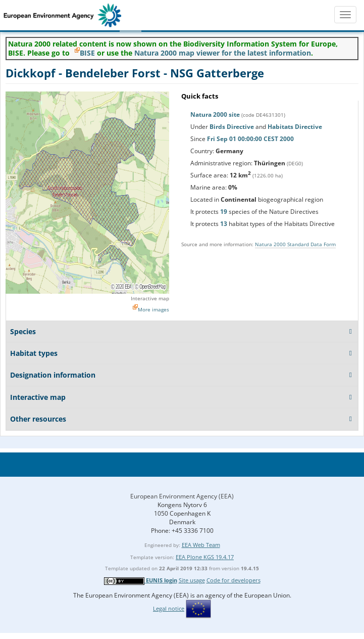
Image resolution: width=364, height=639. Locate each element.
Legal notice (169, 608)
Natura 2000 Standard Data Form (295, 244)
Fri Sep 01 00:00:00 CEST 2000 (250, 139)
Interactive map (150, 298)
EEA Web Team (201, 545)
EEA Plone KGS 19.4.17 (205, 557)
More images (153, 309)
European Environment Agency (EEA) (182, 496)
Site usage (192, 580)
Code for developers (233, 580)
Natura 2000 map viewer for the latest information (223, 53)
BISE (87, 53)
